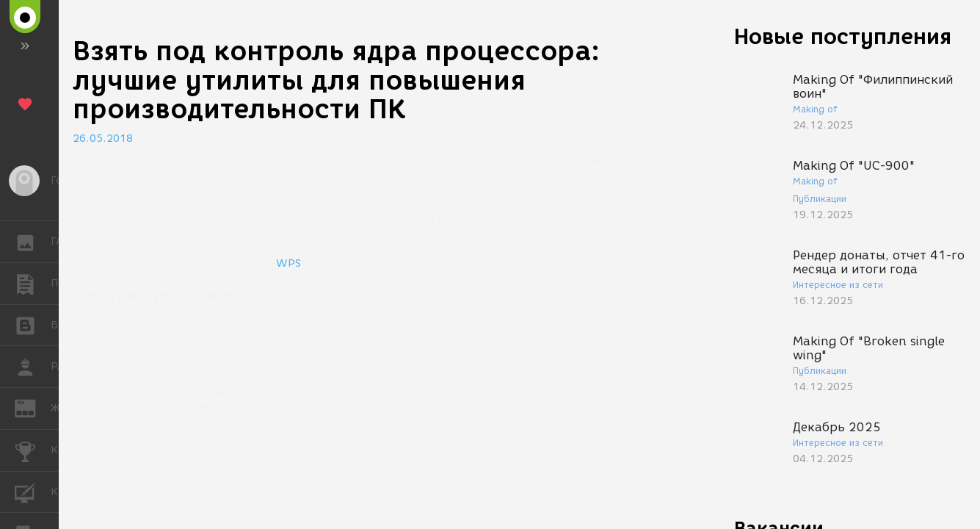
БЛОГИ (33, 324)
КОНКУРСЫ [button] (33, 450)
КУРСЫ (33, 491)
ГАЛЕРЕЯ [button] (33, 242)
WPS (288, 263)
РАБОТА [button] (33, 367)
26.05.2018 (103, 138)
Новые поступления (843, 36)
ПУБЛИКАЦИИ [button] (33, 284)
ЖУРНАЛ (33, 407)
